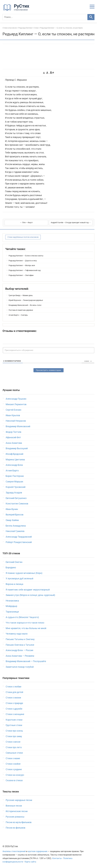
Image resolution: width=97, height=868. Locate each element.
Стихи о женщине (15, 714)
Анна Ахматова (14, 443)
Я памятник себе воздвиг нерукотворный (28, 590)
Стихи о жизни (13, 698)
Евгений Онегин (14, 562)
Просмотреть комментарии (48, 370)
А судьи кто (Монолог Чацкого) (22, 617)
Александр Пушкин (16, 399)
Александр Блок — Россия (19, 650)
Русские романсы (15, 817)
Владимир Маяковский (18, 426)
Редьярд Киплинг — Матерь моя (22, 265)
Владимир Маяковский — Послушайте (26, 661)
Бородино (11, 567)
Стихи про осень (14, 731)
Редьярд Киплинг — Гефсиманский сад (25, 270)
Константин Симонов (17, 504)
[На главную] (17, 10)
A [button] (44, 73)
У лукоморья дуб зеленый (19, 578)
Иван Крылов (13, 415)
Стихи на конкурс (15, 775)
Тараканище (12, 612)
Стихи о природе (14, 703)
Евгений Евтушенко (16, 498)
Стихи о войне (13, 764)
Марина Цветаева (15, 460)
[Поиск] (44, 17)
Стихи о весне (13, 742)
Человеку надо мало (17, 634)
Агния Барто (12, 471)
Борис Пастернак (15, 476)
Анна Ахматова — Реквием (20, 656)
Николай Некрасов (16, 421)
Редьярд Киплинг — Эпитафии (21, 275)
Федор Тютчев (13, 432)
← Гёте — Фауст (26, 223)
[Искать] (91, 17)
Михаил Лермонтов (16, 404)
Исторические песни (17, 811)
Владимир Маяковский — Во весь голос (25, 305)
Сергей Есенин (13, 410)
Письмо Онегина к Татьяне (20, 645)
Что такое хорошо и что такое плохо (25, 623)
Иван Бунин (12, 509)
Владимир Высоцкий (17, 448)
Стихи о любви (13, 687)
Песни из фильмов (15, 828)
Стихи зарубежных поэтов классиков (23, 237)
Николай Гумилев (15, 531)
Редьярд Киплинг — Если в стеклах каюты (26, 256)
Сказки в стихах (14, 780)
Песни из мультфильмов (19, 822)
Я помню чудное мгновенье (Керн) (24, 573)
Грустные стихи (14, 725)
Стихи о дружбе (14, 709)
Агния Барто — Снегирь (18, 315)
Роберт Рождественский (19, 542)
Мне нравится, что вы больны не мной (26, 628)
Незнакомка (12, 601)
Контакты (57, 858)
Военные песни (14, 806)
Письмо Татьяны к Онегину (20, 639)
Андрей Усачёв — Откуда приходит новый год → (71, 223)
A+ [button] (52, 73)
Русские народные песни (19, 800)
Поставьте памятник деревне (21, 310)
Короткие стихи (14, 720)
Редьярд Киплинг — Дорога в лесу (23, 261)
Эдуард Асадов (14, 493)
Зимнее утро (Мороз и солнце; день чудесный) (30, 595)
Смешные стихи (14, 753)
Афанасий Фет (13, 437)
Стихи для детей (14, 692)
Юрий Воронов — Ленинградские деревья (26, 300)
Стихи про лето (14, 747)
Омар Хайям (12, 520)
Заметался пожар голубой (20, 667)
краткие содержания (38, 851)
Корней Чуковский (16, 487)
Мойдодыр (11, 606)
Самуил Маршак (14, 482)
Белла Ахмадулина (16, 526)
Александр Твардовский (19, 537)
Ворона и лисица (14, 584)
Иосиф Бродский (14, 454)
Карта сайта (30, 862)
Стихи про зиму (14, 736)
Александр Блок (14, 465)
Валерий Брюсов (15, 515)
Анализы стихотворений (14, 851)
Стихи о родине (14, 769)
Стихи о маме (13, 758)
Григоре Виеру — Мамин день (21, 295)
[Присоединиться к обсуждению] (48, 350)
